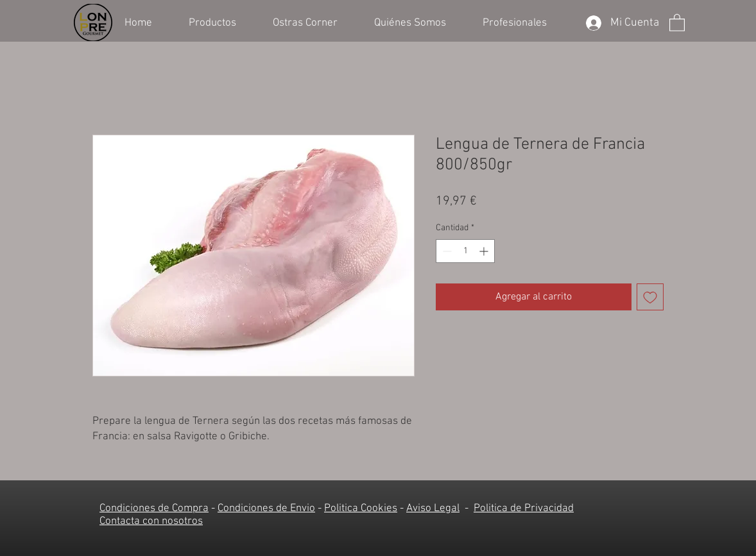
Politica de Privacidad (524, 509)
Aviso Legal (433, 509)
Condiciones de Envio (266, 509)
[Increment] (485, 251)
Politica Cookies (361, 509)
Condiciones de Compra (154, 509)
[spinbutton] (465, 251)
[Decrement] (446, 251)
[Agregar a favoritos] (650, 297)
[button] (221, 22)
